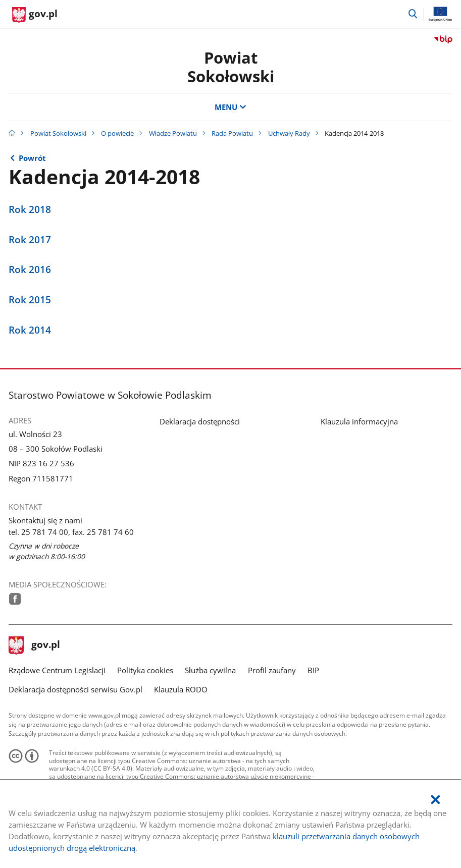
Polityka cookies (145, 670)
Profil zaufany (272, 670)
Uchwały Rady (289, 133)
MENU (231, 107)
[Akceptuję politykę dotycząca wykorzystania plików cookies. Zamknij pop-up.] (435, 800)
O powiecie (117, 133)
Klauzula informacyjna (359, 422)
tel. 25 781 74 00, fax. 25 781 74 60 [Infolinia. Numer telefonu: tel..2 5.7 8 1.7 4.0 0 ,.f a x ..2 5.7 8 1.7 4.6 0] (71, 532)
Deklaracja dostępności (200, 422)
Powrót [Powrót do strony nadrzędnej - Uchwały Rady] (32, 158)
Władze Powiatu (173, 133)
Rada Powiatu (232, 133)
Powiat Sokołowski (231, 67)
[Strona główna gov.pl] (35, 15)
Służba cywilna (210, 670)
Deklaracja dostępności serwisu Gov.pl (75, 690)
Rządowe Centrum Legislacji (57, 670)
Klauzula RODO (181, 690)
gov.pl (34, 645)
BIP (313, 670)
